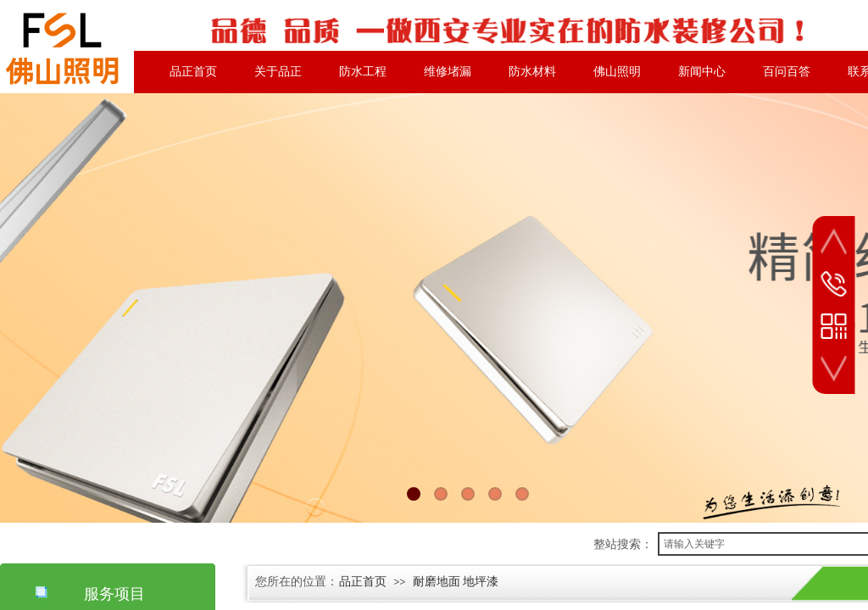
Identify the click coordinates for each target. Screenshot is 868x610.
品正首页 (193, 72)
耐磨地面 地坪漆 (456, 582)
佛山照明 (617, 72)
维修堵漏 (448, 72)
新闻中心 (702, 72)
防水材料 (532, 72)
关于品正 (278, 72)
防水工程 (363, 72)
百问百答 (787, 72)
